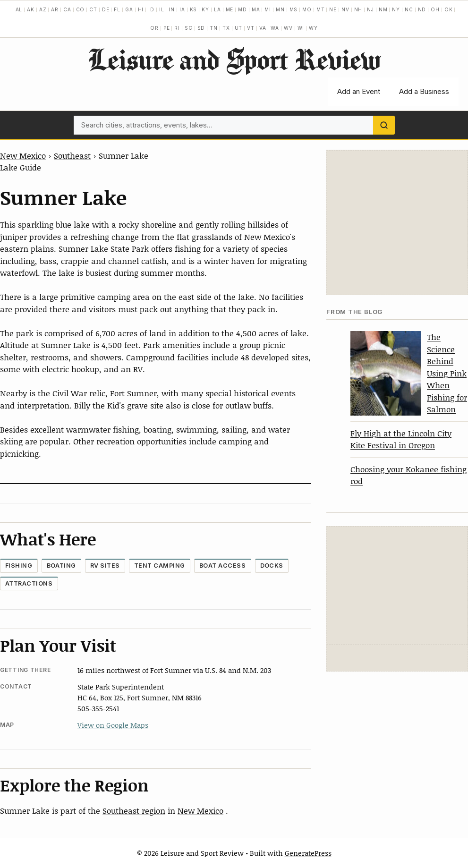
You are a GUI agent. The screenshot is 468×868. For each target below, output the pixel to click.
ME (230, 9)
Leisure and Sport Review (234, 59)
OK (449, 9)
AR (55, 9)
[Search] (384, 125)
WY (313, 28)
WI (301, 28)
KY (205, 9)
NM (383, 9)
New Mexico (23, 155)
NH (358, 9)
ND (422, 9)
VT (251, 28)
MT (321, 9)
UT (239, 28)
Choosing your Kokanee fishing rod (408, 475)
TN (214, 28)
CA (67, 9)
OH (435, 9)
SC (189, 28)
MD (243, 9)
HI (141, 9)
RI (177, 28)
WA (275, 28)
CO (81, 9)
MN (280, 9)
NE (333, 9)
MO (307, 9)
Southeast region (134, 810)
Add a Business (424, 91)
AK (31, 9)
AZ (43, 9)
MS (294, 9)
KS (194, 9)
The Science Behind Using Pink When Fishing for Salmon (447, 373)
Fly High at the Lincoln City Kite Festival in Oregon (401, 439)
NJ (370, 9)
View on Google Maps (113, 725)
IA (182, 9)
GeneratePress (308, 853)
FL (117, 9)
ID (151, 9)
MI (268, 9)
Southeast (72, 155)
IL (162, 9)
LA (217, 9)
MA (256, 9)
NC (409, 9)
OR (154, 28)
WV (288, 28)
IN (172, 9)
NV (345, 9)
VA (263, 28)
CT (93, 9)
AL (19, 9)
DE (106, 9)
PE (167, 28)
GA (129, 9)
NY (396, 9)
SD (201, 28)
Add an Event (359, 91)
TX (226, 28)
